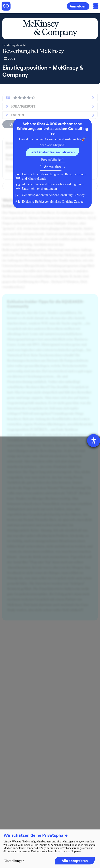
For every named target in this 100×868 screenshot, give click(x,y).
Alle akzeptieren (75, 861)
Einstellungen (14, 861)
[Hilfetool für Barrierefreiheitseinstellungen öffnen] (94, 441)
